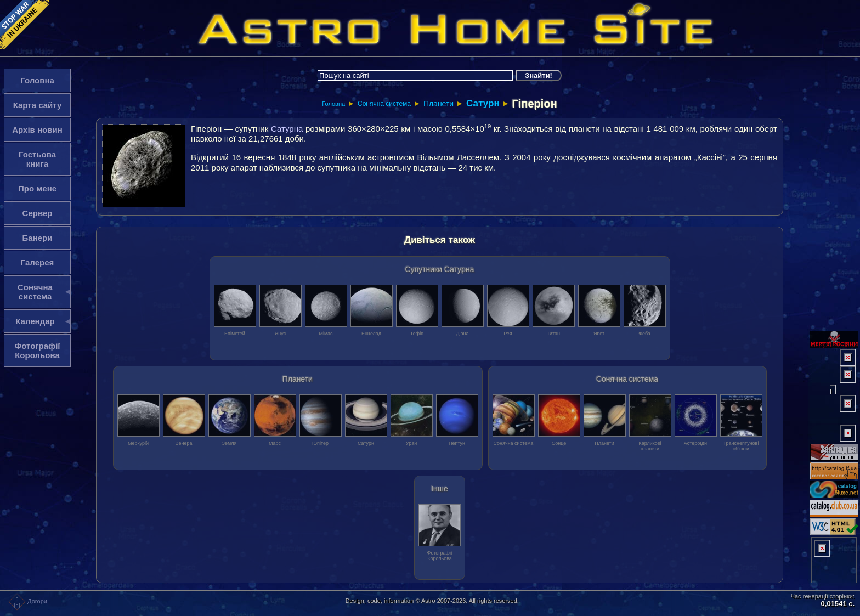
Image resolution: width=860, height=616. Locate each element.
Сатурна (287, 129)
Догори (28, 601)
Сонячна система (384, 104)
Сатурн (483, 103)
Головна (333, 104)
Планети (439, 104)
